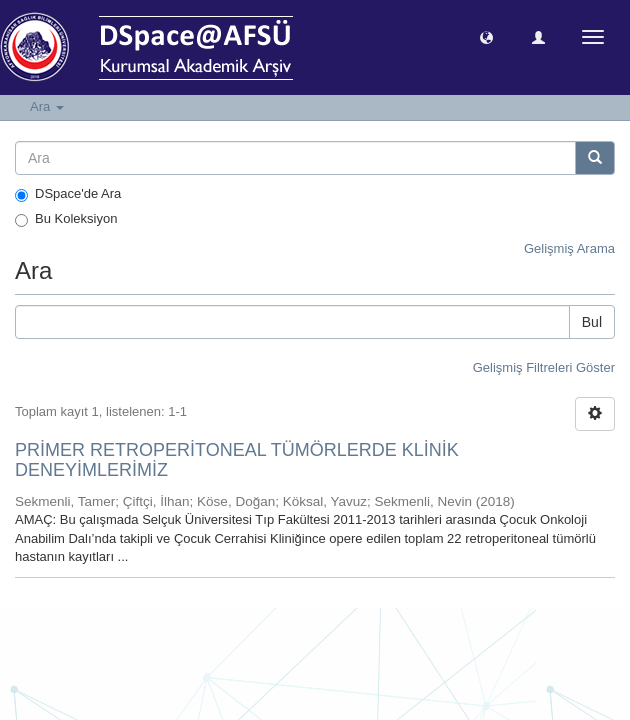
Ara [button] (47, 106)
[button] (486, 36)
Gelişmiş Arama (569, 248)
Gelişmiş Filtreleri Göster (544, 367)
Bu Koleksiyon (66, 219)
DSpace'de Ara (68, 194)
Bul (592, 322)
